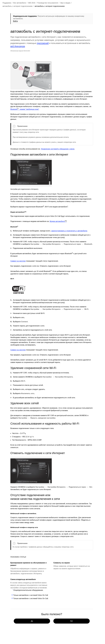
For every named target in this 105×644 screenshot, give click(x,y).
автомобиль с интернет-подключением (17, 6)
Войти (15, 21)
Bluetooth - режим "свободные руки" (25, 109)
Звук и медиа (65, 3)
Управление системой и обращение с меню (58, 149)
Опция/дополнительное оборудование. (28, 590)
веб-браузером (18, 46)
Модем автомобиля (58, 221)
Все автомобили (20, 3)
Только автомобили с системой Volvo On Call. (31, 598)
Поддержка (7, 3)
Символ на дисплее (18, 261)
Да (32, 621)
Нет (72, 621)
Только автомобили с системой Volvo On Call (31, 595)
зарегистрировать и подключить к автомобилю (69, 231)
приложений (43, 43)
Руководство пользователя (48, 3)
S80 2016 (32, 3)
